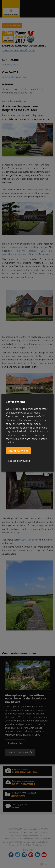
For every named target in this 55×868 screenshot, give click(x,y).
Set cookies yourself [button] (19, 461)
